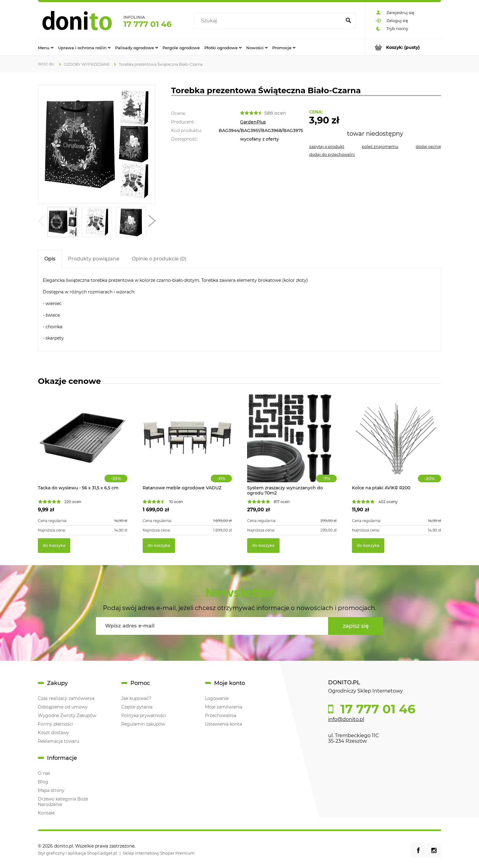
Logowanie (217, 698)
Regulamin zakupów (143, 724)
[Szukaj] (348, 21)
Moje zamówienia (224, 707)
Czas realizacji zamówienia (66, 698)
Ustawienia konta (223, 724)
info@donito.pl (346, 719)
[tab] (50, 259)
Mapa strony (51, 790)
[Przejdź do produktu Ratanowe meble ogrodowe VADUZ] (187, 444)
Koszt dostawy (53, 733)
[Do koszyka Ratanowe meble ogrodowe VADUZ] (159, 546)
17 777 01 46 (148, 24)
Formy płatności (55, 724)
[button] (42, 222)
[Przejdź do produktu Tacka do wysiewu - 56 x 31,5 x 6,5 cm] (83, 444)
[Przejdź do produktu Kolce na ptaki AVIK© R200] (397, 444)
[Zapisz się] (356, 626)
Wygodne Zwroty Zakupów (67, 715)
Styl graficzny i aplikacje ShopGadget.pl (78, 853)
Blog (43, 782)
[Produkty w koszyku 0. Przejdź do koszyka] (403, 47)
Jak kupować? (136, 698)
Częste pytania (137, 707)
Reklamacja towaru (59, 741)
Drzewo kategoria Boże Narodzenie (63, 802)
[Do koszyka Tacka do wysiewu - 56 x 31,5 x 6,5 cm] (54, 546)
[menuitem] (46, 47)
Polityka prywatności (144, 715)
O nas (44, 773)
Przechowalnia (221, 715)
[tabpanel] (239, 309)
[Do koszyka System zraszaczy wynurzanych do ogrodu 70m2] (263, 546)
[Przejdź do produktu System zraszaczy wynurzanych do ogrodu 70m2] (292, 444)
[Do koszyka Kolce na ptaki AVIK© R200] (368, 546)
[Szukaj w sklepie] (269, 21)
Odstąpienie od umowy (63, 707)
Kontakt (46, 813)
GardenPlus (253, 122)
